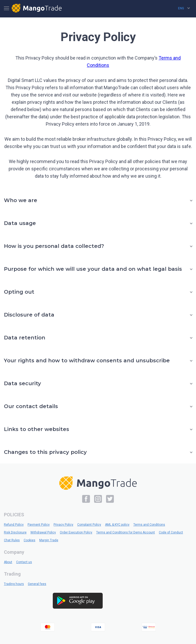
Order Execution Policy (76, 532)
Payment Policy (39, 525)
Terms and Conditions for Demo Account (126, 532)
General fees (37, 584)
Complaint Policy (89, 525)
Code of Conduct (171, 532)
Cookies (30, 540)
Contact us (24, 562)
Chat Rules (12, 540)
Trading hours (14, 584)
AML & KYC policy (117, 525)
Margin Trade (49, 540)
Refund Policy (14, 525)
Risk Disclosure (15, 532)
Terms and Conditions (149, 525)
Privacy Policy (63, 525)
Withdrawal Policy (43, 532)
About (8, 562)
